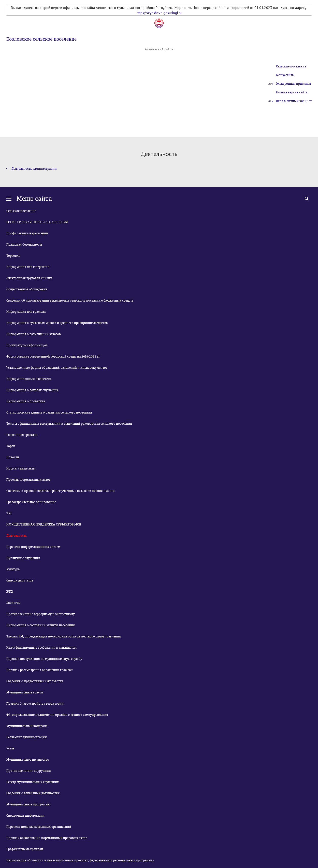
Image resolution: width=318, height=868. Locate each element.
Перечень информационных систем (33, 547)
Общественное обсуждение (27, 289)
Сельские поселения (291, 66)
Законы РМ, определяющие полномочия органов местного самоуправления (64, 636)
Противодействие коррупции (29, 771)
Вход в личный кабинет (294, 101)
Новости (13, 457)
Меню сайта (285, 75)
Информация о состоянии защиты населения (41, 625)
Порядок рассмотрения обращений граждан (40, 670)
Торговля (13, 256)
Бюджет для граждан (22, 435)
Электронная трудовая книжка (29, 278)
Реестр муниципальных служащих (33, 782)
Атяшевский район (159, 49)
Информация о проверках (26, 401)
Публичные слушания (23, 558)
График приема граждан (25, 849)
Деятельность (17, 536)
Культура (13, 569)
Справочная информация (25, 816)
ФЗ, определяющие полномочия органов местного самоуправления (57, 715)
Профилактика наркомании (27, 233)
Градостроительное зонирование (31, 502)
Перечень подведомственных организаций (39, 827)
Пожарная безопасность (24, 245)
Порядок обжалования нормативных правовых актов (47, 838)
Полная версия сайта (292, 92)
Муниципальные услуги (25, 692)
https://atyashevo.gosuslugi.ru (159, 13)
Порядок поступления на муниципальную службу (44, 659)
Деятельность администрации (34, 169)
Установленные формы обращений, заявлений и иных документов (57, 368)
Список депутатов (20, 580)
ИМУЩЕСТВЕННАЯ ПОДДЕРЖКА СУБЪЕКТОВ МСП (44, 524)
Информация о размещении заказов (34, 334)
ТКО (9, 513)
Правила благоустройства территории (35, 704)
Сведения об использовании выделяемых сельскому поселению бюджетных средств (70, 301)
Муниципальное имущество (28, 760)
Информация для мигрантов (28, 267)
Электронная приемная (294, 84)
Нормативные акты (21, 468)
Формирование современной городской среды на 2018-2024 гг (53, 357)
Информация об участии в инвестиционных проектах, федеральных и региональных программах (80, 860)
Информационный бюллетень (29, 379)
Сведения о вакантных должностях (33, 793)
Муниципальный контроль (27, 726)
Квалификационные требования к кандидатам (41, 648)
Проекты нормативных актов (28, 480)
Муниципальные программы (28, 804)
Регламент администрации (27, 737)
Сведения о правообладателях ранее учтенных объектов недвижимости (61, 491)
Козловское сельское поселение (41, 39)
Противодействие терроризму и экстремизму (41, 614)
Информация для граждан (26, 312)
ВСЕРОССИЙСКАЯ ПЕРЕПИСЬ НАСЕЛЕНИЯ (37, 222)
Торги (11, 446)
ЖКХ (10, 592)
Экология (13, 603)
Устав (10, 748)
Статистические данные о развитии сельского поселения (49, 412)
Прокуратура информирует (27, 345)
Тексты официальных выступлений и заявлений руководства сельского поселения (69, 424)
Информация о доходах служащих (32, 390)
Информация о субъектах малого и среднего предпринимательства (57, 323)
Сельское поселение (21, 211)
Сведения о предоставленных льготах (35, 681)
